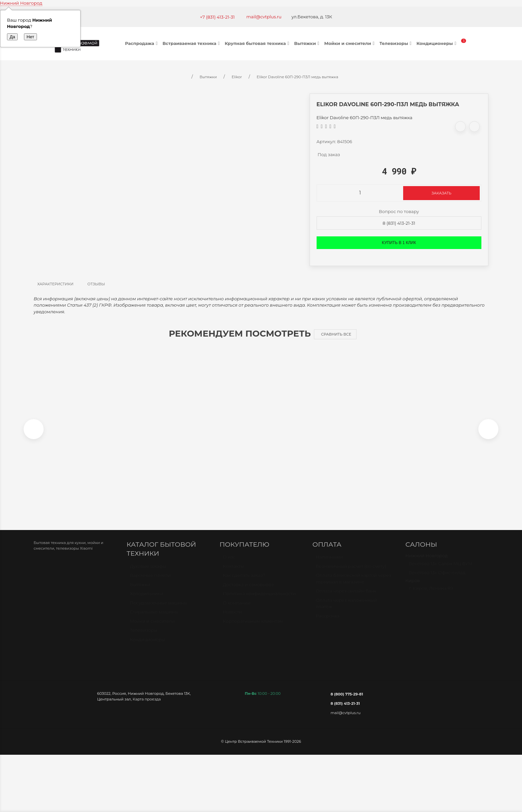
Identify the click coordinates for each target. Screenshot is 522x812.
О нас (229, 564)
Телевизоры (396, 43)
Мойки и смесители (350, 43)
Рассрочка (328, 623)
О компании (237, 610)
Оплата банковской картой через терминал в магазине (354, 585)
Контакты (233, 573)
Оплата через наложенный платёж (347, 610)
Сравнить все (336, 334)
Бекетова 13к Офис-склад (437, 579)
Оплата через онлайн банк (346, 598)
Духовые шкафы (148, 573)
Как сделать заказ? (244, 582)
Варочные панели (150, 582)
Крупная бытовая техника (258, 43)
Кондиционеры (437, 43)
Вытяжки (308, 43)
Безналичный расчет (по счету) (351, 573)
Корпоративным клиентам (253, 628)
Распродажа (142, 43)
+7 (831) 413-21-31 (217, 17)
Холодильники (146, 600)
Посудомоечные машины (159, 610)
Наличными (329, 564)
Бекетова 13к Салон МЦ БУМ (441, 570)
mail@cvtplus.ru (264, 17)
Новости (232, 619)
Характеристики (55, 284)
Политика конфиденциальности (259, 600)
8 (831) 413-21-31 (399, 223)
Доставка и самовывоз (248, 591)
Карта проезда (147, 703)
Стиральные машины (154, 619)
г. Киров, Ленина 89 (431, 595)
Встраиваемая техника (192, 43)
